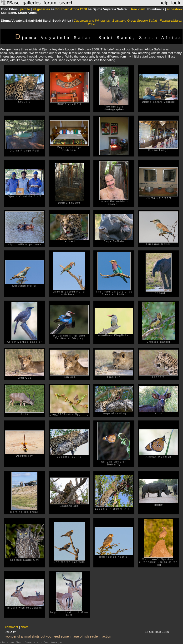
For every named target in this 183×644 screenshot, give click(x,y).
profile (25, 9)
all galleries (41, 9)
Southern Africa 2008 (71, 9)
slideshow (175, 9)
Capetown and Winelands (92, 21)
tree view (138, 9)
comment (12, 627)
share (25, 627)
